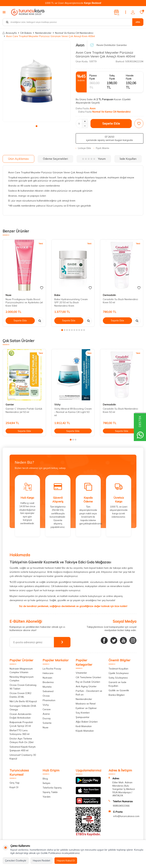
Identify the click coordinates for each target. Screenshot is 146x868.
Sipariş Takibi (50, 792)
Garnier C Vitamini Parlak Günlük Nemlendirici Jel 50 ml (24, 410)
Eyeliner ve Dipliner (86, 708)
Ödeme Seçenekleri (55, 159)
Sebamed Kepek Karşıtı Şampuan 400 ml (23, 749)
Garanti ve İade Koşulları (117, 684)
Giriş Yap (15, 783)
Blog (45, 779)
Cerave (47, 709)
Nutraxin (47, 678)
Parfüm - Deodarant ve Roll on (89, 693)
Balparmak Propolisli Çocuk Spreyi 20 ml (21, 724)
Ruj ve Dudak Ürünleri (88, 682)
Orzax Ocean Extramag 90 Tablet (23, 687)
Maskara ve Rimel (86, 704)
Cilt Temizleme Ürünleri (88, 677)
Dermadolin (109, 295)
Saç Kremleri (83, 713)
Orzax (46, 696)
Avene (46, 714)
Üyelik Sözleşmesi (119, 673)
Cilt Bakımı (26, 33)
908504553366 (121, 806)
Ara (138, 22)
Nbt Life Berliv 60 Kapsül (23, 701)
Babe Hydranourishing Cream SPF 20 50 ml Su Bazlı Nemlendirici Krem (71, 303)
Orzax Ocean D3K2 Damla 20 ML (20, 695)
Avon (80, 45)
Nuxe (8, 295)
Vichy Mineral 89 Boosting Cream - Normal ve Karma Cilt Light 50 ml (73, 412)
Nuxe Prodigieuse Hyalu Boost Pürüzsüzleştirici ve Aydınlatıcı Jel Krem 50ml (24, 303)
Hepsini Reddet (42, 861)
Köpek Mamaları (85, 731)
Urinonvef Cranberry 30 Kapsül (23, 757)
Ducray (47, 718)
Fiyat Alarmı (101, 148)
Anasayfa (10, 33)
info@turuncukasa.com (126, 816)
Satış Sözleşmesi (118, 678)
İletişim (46, 783)
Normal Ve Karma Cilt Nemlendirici (74, 33)
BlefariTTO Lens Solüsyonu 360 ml (19, 732)
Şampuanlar (83, 717)
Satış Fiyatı (112, 77)
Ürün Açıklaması (18, 159)
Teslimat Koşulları (118, 669)
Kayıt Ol (14, 787)
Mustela (47, 687)
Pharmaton (49, 700)
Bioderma (48, 682)
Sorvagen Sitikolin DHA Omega (23, 708)
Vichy (57, 405)
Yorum (94, 159)
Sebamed (48, 691)
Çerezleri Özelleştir (16, 861)
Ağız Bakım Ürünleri (87, 722)
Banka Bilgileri (117, 695)
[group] (37, 81)
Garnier (10, 405)
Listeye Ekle (83, 148)
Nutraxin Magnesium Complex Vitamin (21, 670)
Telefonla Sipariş (52, 788)
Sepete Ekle (111, 123)
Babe (57, 295)
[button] (37, 126)
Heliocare (48, 673)
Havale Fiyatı (130, 77)
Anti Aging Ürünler (86, 686)
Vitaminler (81, 673)
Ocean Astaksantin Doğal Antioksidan (20, 716)
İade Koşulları (128, 159)
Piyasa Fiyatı (93, 77)
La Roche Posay (52, 669)
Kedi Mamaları (84, 726)
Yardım (47, 797)
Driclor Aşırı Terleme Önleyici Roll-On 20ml (21, 740)
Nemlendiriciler (43, 33)
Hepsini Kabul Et (66, 861)
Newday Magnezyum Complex (22, 679)
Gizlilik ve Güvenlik (119, 690)
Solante (47, 723)
